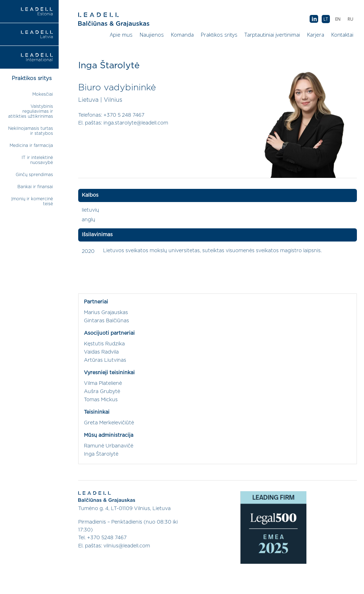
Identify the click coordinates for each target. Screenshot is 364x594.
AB (314, 19)
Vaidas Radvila (101, 352)
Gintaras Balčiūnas (106, 321)
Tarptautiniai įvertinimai (272, 35)
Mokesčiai (43, 94)
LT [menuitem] (326, 19)
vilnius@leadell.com (127, 546)
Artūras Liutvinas (105, 360)
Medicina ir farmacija (31, 145)
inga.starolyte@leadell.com (136, 123)
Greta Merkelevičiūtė (109, 423)
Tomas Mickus (101, 400)
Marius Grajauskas (106, 313)
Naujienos (152, 35)
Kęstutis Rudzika (104, 344)
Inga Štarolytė (101, 454)
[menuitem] (350, 19)
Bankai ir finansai (35, 187)
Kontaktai (342, 35)
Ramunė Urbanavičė (109, 446)
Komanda (182, 35)
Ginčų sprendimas (34, 175)
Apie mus (121, 35)
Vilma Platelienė (103, 383)
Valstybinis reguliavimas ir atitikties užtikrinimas (31, 111)
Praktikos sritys (219, 35)
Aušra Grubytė (102, 392)
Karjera (316, 35)
